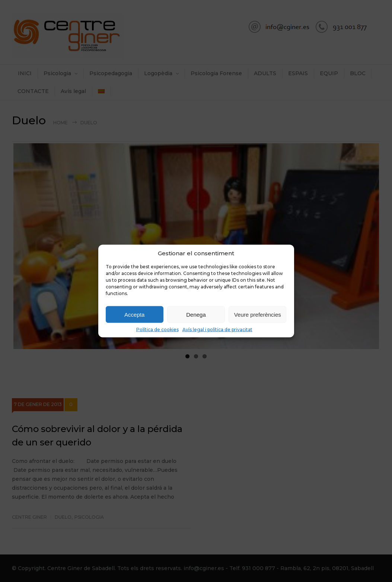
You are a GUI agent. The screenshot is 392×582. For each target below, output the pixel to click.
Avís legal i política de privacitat (217, 330)
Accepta (134, 314)
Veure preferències (258, 314)
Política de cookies (157, 330)
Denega (196, 314)
